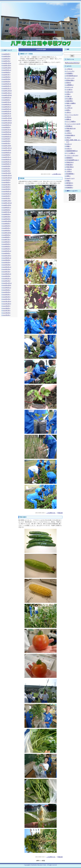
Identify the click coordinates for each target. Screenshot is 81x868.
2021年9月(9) (7, 180)
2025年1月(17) (7, 88)
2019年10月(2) (7, 221)
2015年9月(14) (7, 258)
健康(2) (68, 131)
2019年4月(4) (7, 230)
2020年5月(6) (7, 217)
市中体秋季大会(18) (72, 76)
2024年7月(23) (7, 102)
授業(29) (69, 119)
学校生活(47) (70, 162)
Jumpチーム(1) (70, 178)
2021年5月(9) (7, 189)
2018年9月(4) (7, 235)
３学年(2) (69, 171)
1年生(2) (69, 106)
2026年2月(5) (7, 59)
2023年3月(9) (7, 139)
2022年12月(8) (7, 146)
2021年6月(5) (7, 187)
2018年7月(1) (7, 240)
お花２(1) (69, 149)
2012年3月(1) (7, 295)
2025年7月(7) (7, 75)
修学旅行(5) (70, 183)
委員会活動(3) (70, 80)
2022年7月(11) (7, 157)
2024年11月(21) (7, 93)
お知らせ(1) (70, 92)
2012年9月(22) (7, 288)
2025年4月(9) (7, 82)
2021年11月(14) (7, 175)
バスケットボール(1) (72, 155)
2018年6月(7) (7, 242)
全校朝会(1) (70, 185)
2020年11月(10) (7, 203)
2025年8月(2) (7, 72)
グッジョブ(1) (70, 71)
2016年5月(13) (7, 251)
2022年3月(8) (7, 166)
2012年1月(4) (7, 299)
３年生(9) (69, 169)
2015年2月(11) (7, 267)
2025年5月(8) (7, 79)
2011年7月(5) (7, 311)
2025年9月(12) (7, 70)
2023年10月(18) (7, 123)
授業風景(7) (70, 158)
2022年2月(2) (7, 169)
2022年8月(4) (7, 155)
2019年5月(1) (7, 228)
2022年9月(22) (7, 153)
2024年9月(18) (7, 98)
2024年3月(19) (7, 111)
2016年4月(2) (7, 253)
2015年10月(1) (7, 256)
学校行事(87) (70, 167)
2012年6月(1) (7, 290)
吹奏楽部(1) (70, 188)
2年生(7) (69, 138)
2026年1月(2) (7, 61)
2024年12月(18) (7, 91)
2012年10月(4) (7, 285)
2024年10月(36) (7, 95)
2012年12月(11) (7, 283)
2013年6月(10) (7, 274)
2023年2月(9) (7, 141)
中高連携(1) (70, 73)
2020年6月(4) (7, 214)
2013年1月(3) (7, 281)
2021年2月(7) (7, 196)
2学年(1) (69, 112)
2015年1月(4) (7, 269)
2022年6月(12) (7, 159)
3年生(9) (69, 117)
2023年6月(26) (7, 132)
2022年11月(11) (7, 148)
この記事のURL (56, 174)
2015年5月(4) (7, 262)
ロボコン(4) (70, 87)
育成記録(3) (70, 165)
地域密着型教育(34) (72, 151)
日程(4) (68, 94)
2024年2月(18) (7, 114)
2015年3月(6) (7, 265)
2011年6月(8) (7, 313)
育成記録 (60, 513)
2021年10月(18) (7, 178)
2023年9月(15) (7, 125)
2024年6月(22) (7, 104)
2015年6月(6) (7, 260)
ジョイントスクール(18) (73, 124)
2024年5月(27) (7, 107)
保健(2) (68, 146)
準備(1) (68, 181)
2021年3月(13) (7, 194)
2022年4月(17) (7, 164)
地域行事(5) (70, 101)
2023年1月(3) (7, 143)
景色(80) (69, 83)
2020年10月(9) (7, 205)
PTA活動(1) (70, 99)
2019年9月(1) (7, 224)
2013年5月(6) (7, 276)
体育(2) (68, 110)
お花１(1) (69, 144)
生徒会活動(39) (71, 135)
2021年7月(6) (7, 185)
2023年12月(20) (7, 118)
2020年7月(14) (7, 212)
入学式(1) (69, 133)
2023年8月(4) (7, 127)
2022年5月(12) (7, 162)
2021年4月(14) (7, 191)
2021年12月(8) (7, 173)
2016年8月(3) (7, 246)
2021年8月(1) (7, 182)
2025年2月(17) (7, 86)
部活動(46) (69, 126)
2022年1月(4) (7, 171)
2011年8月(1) (7, 308)
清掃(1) (68, 176)
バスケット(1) (70, 78)
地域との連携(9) (71, 103)
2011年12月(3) (7, 301)
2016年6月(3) (7, 249)
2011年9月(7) (7, 306)
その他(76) (69, 90)
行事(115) (69, 96)
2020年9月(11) (7, 208)
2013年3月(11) (7, 279)
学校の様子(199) (71, 128)
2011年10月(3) (7, 304)
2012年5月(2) (7, 292)
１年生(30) (69, 69)
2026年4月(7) (7, 54)
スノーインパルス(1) (72, 115)
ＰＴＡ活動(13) (71, 153)
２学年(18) (69, 108)
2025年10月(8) (7, 68)
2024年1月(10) (7, 116)
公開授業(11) (70, 85)
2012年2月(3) (7, 297)
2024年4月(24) (7, 109)
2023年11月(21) (7, 120)
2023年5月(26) (7, 134)
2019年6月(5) (7, 226)
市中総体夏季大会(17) (73, 160)
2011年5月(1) (7, 315)
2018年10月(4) (7, 233)
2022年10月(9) (7, 150)
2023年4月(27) (7, 137)
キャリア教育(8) (71, 122)
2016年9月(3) (7, 244)
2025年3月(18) (7, 84)
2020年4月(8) (7, 219)
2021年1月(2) (7, 198)
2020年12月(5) (7, 201)
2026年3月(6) (7, 56)
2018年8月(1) (7, 237)
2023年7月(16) (7, 130)
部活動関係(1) (70, 174)
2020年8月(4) (7, 210)
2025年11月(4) (7, 65)
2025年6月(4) (7, 77)
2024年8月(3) (7, 100)
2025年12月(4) (7, 63)
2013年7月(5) (7, 272)
